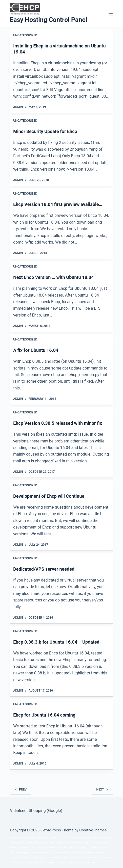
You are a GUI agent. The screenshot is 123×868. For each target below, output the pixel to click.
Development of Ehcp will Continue (49, 496)
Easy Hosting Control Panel (48, 20)
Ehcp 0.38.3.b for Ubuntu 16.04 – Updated (56, 642)
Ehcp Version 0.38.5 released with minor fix (58, 423)
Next (102, 790)
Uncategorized (25, 35)
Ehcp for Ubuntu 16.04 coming (44, 715)
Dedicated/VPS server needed (44, 569)
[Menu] (111, 14)
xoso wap (44, 857)
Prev (21, 790)
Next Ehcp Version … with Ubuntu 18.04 (54, 277)
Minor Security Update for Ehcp (45, 131)
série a (80, 843)
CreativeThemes (93, 830)
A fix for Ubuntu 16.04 (36, 350)
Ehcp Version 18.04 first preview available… (58, 204)
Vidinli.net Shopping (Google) (36, 811)
